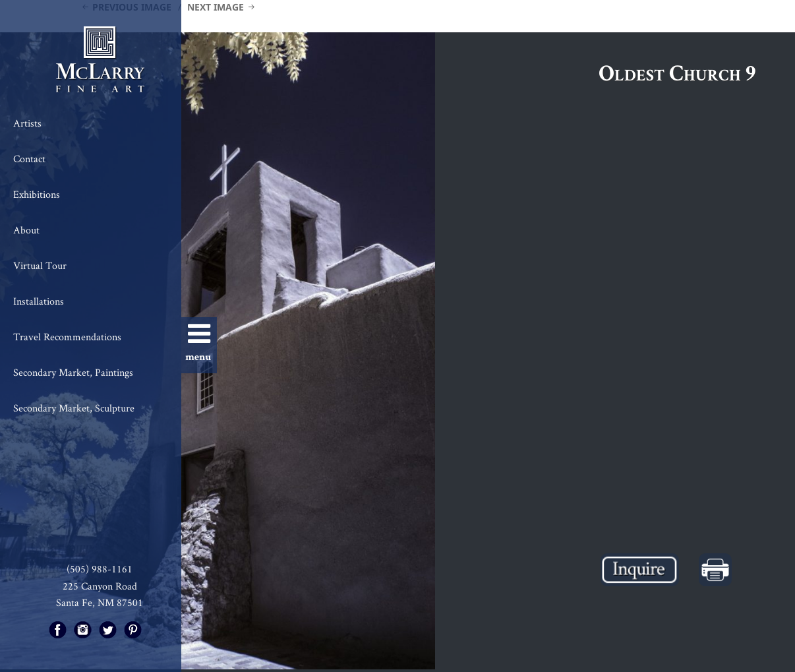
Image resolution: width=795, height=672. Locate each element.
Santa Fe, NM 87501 (100, 602)
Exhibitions (37, 194)
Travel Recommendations (67, 337)
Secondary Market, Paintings (73, 372)
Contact (29, 159)
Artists (27, 123)
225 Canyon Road (100, 586)
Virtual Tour (40, 265)
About (26, 230)
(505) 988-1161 (100, 569)
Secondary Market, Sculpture (74, 408)
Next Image (216, 7)
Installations (39, 301)
